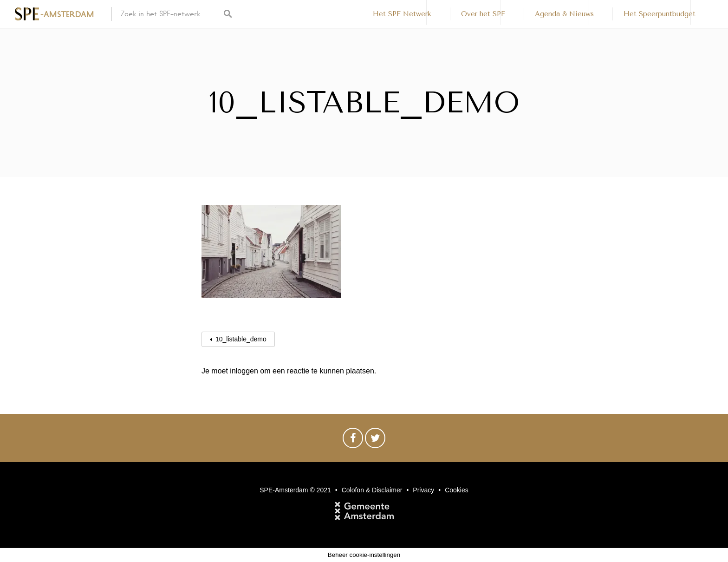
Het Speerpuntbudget (660, 14)
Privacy (423, 490)
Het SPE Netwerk (402, 14)
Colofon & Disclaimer (372, 490)
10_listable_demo (241, 339)
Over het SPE (483, 14)
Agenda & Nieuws (564, 14)
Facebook (353, 440)
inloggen (244, 371)
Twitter (375, 440)
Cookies (457, 490)
